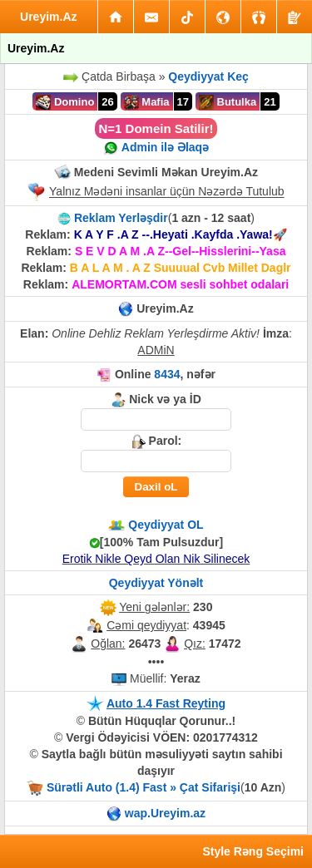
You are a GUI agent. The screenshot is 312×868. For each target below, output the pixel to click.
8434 (167, 374)
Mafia (147, 102)
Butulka (228, 102)
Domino (65, 102)
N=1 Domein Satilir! (156, 128)
